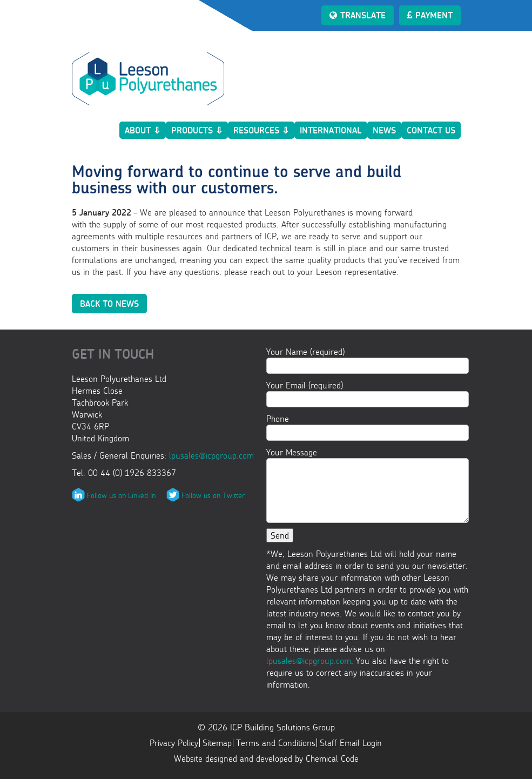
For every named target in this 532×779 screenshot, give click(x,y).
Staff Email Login (351, 743)
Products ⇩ (197, 130)
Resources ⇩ (261, 130)
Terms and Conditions (276, 743)
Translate (358, 15)
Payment (430, 15)
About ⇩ (143, 130)
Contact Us (431, 130)
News (384, 130)
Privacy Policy (174, 743)
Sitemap (217, 743)
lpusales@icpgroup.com (211, 455)
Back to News (109, 304)
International (331, 130)
